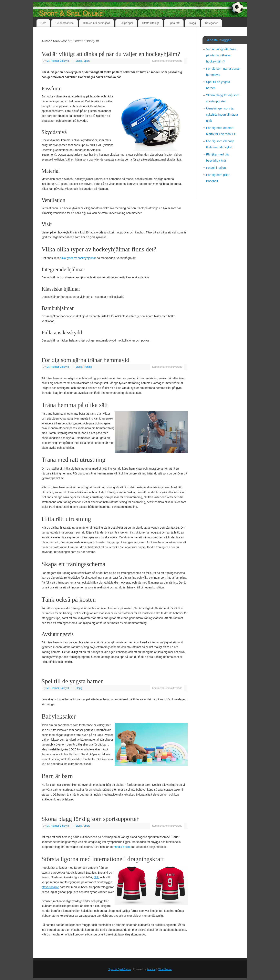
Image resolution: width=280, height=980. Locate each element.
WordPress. (165, 969)
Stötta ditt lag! (151, 23)
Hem (43, 23)
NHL (97, 877)
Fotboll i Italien (216, 168)
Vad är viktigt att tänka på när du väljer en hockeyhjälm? (111, 54)
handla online (122, 847)
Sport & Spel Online (71, 13)
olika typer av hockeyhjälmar (78, 258)
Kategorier (211, 23)
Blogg (192, 23)
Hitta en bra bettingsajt (97, 23)
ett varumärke (50, 887)
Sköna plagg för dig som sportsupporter (90, 819)
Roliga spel (126, 23)
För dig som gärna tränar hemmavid (86, 360)
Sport (86, 61)
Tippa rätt (174, 23)
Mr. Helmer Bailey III (83, 41)
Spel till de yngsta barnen (73, 681)
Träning (88, 367)
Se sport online (65, 23)
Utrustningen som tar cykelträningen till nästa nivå (222, 114)
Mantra (151, 969)
